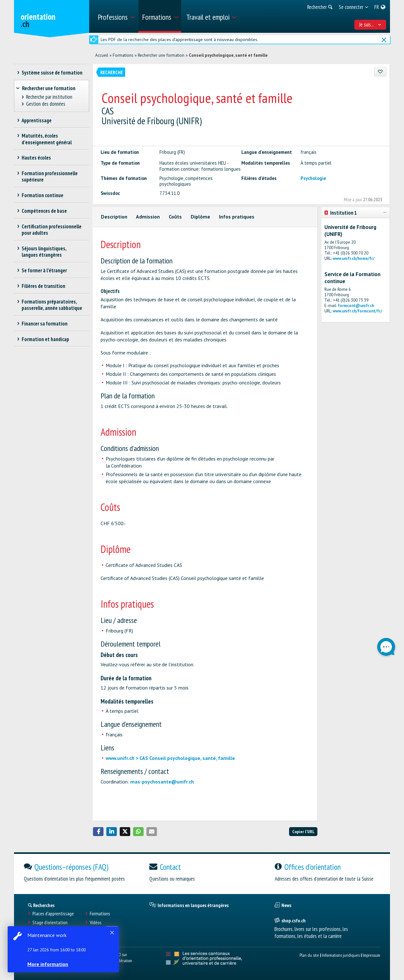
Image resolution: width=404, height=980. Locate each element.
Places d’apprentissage (53, 914)
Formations (123, 55)
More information (48, 964)
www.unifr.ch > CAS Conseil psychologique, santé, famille (170, 758)
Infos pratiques (237, 217)
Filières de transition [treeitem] (44, 286)
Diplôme (200, 217)
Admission (148, 217)
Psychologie (313, 178)
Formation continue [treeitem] (43, 195)
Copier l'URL (303, 831)
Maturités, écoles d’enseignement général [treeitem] (47, 139)
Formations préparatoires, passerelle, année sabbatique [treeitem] (52, 305)
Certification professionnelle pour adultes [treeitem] (52, 230)
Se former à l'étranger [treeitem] (44, 270)
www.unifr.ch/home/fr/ (354, 258)
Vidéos (96, 923)
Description (114, 217)
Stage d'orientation (50, 923)
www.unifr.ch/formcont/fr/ (357, 311)
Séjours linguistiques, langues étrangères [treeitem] (44, 252)
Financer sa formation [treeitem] (45, 324)
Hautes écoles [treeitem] (36, 158)
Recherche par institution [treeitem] (49, 97)
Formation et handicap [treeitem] (46, 339)
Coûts (175, 217)
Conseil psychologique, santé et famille (228, 55)
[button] (98, 832)
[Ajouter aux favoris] (380, 72)
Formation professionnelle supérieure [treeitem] (50, 176)
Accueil (102, 55)
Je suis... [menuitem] (370, 25)
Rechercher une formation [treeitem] (49, 88)
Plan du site (309, 955)
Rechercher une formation (161, 55)
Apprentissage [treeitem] (37, 120)
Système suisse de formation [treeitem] (52, 73)
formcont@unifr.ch (356, 306)
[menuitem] (116, 16)
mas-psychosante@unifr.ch (162, 782)
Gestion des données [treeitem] (46, 104)
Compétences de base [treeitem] (44, 211)
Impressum (371, 955)
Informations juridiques (341, 955)
